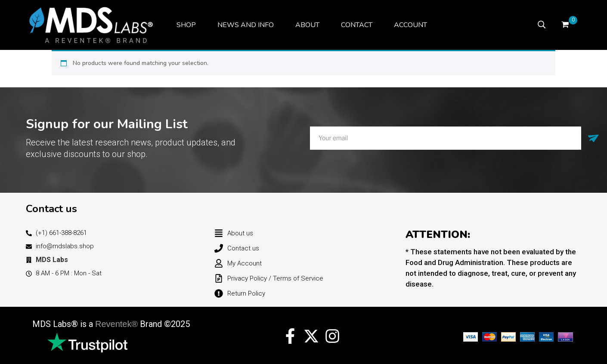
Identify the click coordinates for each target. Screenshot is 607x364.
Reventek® (116, 324)
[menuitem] (186, 25)
